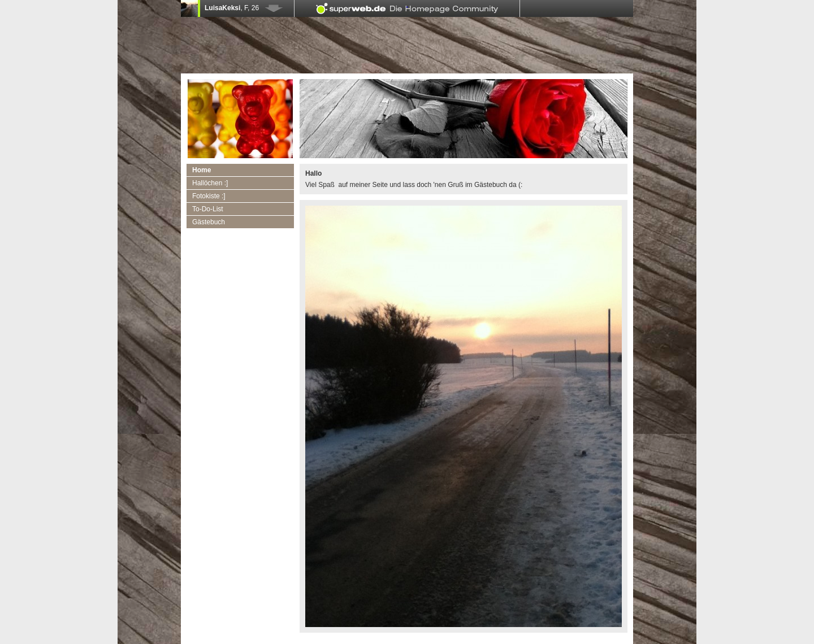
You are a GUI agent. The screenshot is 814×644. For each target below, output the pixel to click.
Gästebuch (209, 222)
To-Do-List (208, 209)
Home (202, 170)
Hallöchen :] (210, 183)
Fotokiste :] (209, 196)
